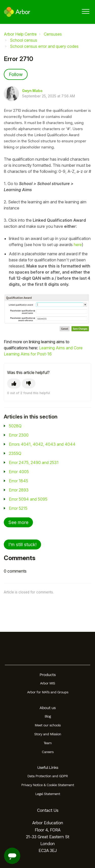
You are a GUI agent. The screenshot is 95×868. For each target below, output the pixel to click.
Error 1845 (18, 481)
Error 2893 (19, 490)
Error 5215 (18, 508)
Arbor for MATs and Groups (48, 692)
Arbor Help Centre (20, 34)
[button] (86, 11)
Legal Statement (48, 794)
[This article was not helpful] (29, 384)
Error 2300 (19, 435)
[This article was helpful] (14, 384)
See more (18, 522)
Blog (48, 716)
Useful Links (48, 767)
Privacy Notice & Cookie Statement (48, 785)
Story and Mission (48, 734)
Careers (48, 752)
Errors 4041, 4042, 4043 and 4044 (42, 444)
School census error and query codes (44, 46)
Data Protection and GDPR (48, 776)
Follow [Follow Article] (16, 74)
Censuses (53, 34)
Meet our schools (48, 725)
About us (48, 708)
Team (48, 743)
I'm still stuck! (22, 544)
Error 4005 (19, 472)
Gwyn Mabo (32, 91)
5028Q (15, 426)
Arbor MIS (48, 683)
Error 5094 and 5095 (28, 499)
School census (24, 40)
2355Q (15, 453)
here (78, 245)
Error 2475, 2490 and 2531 (34, 462)
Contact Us (48, 810)
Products (48, 675)
